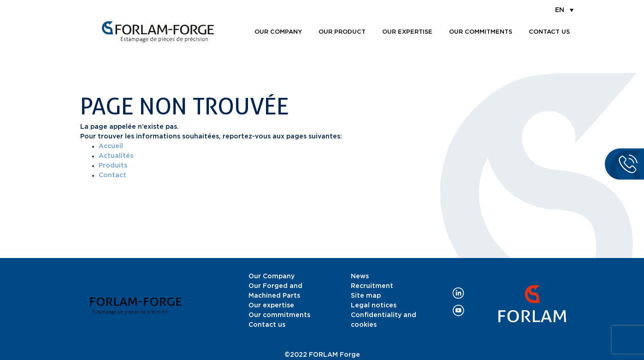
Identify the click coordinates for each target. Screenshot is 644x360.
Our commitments (481, 32)
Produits (113, 166)
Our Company (272, 276)
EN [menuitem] (560, 10)
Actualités (116, 156)
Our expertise (407, 32)
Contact (112, 175)
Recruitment (372, 286)
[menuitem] (564, 10)
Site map (366, 296)
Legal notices (374, 306)
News (360, 276)
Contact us (549, 32)
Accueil (111, 146)
